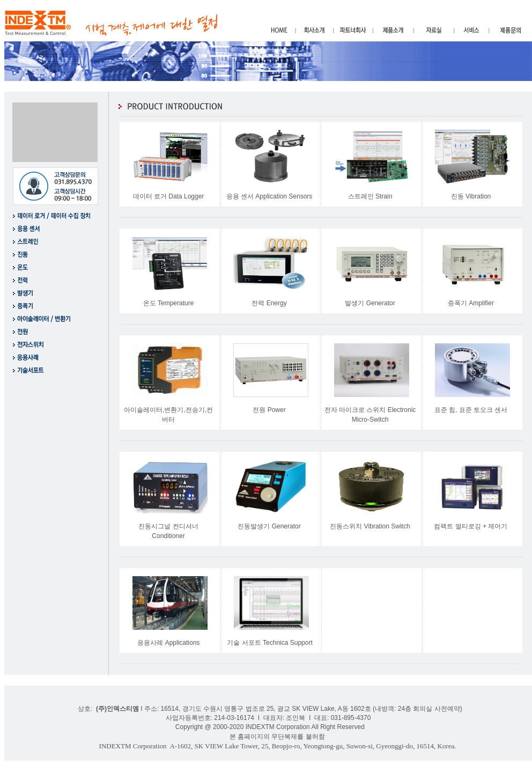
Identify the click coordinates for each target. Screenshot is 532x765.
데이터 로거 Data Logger (169, 196)
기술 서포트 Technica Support (269, 643)
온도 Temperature (169, 303)
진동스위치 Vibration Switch (370, 526)
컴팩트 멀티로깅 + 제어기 (471, 526)
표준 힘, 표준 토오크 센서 (471, 410)
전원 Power (269, 410)
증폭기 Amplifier (471, 303)
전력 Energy (269, 303)
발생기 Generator (370, 303)
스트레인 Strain (370, 196)
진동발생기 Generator (269, 526)
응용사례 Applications (168, 643)
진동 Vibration (471, 196)
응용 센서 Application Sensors (269, 196)
